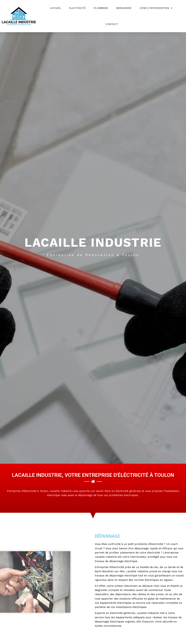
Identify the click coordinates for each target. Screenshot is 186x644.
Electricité (77, 8)
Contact (112, 24)
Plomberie (101, 8)
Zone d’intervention (156, 8)
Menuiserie (124, 8)
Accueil (56, 8)
